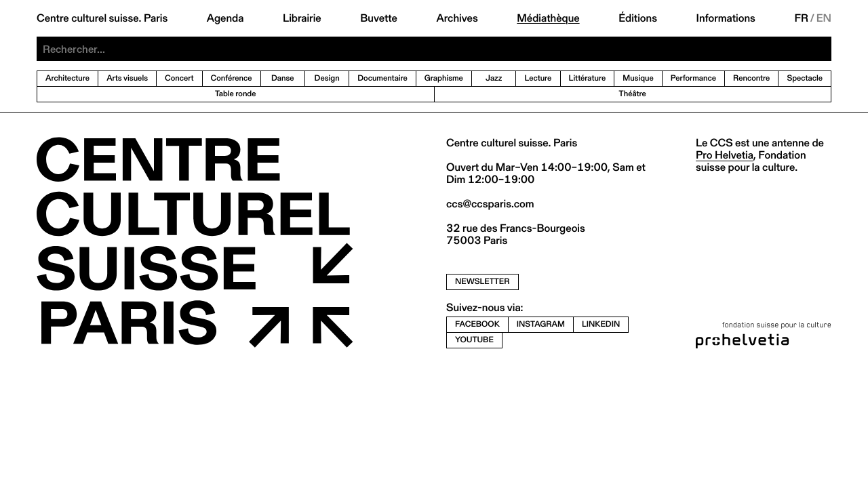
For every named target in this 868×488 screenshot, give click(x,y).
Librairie (302, 18)
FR (801, 18)
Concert (179, 78)
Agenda (225, 18)
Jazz (494, 78)
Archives (457, 18)
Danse (283, 78)
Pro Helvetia (725, 155)
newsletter (482, 282)
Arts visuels (127, 78)
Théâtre (633, 94)
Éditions (638, 18)
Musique (638, 78)
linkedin (601, 324)
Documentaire (382, 78)
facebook (477, 324)
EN (824, 18)
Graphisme (444, 78)
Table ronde (236, 94)
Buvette (379, 18)
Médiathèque (548, 18)
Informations (726, 18)
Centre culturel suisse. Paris (102, 18)
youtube (474, 340)
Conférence (232, 78)
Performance (693, 78)
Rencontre (751, 78)
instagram (541, 324)
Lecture (538, 78)
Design (327, 78)
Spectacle (805, 78)
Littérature (588, 78)
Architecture (67, 78)
